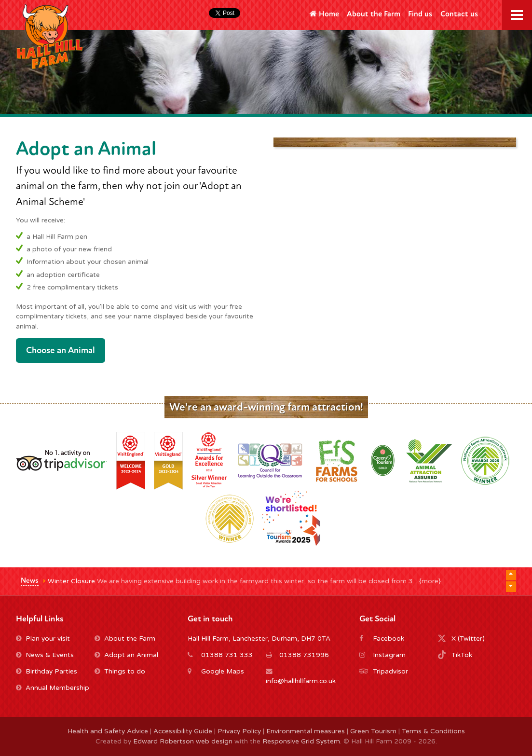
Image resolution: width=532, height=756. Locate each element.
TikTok (462, 655)
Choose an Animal (61, 350)
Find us (420, 14)
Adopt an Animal (126, 655)
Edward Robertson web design (183, 742)
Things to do (120, 672)
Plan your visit (43, 639)
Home (324, 14)
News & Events (45, 655)
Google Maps (223, 672)
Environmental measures (306, 731)
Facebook (389, 639)
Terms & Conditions (433, 731)
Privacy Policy (239, 731)
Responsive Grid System (301, 742)
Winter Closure (71, 581)
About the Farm (374, 14)
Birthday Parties (47, 672)
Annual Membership (53, 688)
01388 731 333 (227, 655)
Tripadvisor (390, 672)
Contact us (459, 14)
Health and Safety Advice (108, 731)
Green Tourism (373, 731)
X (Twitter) (468, 639)
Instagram (389, 655)
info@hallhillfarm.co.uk (301, 681)
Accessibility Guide (183, 731)
